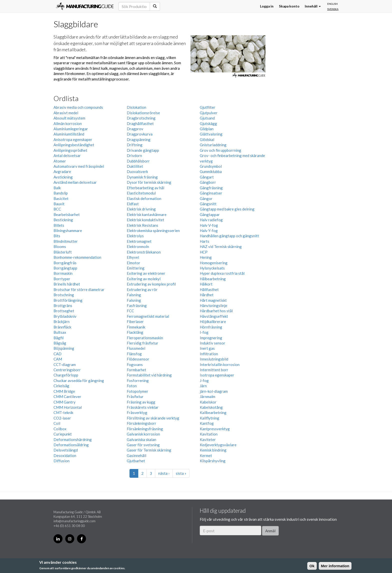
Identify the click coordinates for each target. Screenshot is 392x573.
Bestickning (63, 220)
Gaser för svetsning (143, 445)
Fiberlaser (135, 321)
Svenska (333, 9)
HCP (204, 252)
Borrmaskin (63, 273)
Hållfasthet (209, 289)
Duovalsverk (137, 171)
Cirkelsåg (61, 386)
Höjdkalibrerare (213, 321)
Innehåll (313, 6)
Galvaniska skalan (141, 439)
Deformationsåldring (71, 445)
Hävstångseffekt (214, 316)
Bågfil (58, 338)
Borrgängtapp (65, 268)
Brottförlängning (68, 300)
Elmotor (133, 263)
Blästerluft (63, 252)
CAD (57, 354)
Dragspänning (139, 139)
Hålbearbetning (213, 279)
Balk (57, 188)
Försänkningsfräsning (145, 429)
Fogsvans (135, 364)
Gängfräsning (211, 188)
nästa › (164, 473)
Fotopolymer (137, 391)
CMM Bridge (64, 391)
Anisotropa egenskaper (73, 139)
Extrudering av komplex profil (151, 284)
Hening (206, 257)
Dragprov (135, 129)
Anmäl (270, 531)
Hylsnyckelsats (212, 268)
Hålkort (206, 284)
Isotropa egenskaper (217, 375)
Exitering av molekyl (144, 279)
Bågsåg (60, 343)
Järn (203, 386)
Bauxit (59, 204)
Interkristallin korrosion (220, 364)
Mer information (335, 566)
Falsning (134, 295)
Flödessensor (138, 359)
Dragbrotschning (141, 118)
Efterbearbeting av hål (145, 188)
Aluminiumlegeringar (71, 129)
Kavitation (209, 434)
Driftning (135, 145)
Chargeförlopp (66, 375)
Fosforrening (138, 380)
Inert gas (207, 348)
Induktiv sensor (212, 343)
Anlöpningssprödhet (70, 150)
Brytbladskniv (65, 316)
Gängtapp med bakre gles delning (227, 209)
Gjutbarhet (136, 461)
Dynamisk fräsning (142, 177)
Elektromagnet (139, 241)
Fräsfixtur (135, 396)
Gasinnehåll (136, 455)
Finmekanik (136, 327)
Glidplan (207, 129)
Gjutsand (207, 118)
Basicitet (61, 198)
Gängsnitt (208, 204)
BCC (57, 209)
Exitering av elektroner (146, 273)
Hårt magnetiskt (213, 300)
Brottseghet (64, 311)
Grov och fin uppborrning (220, 150)
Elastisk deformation (144, 198)
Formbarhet (136, 370)
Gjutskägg (208, 123)
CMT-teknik (63, 412)
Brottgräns (63, 305)
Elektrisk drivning (141, 209)
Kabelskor (208, 402)
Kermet (206, 455)
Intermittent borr (214, 370)
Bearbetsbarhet (67, 214)
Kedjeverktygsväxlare (218, 445)
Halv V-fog (209, 225)
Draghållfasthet (140, 123)
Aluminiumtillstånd (69, 134)
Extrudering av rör (142, 289)
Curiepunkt (63, 434)
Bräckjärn (61, 321)
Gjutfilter (207, 107)
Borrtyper (62, 279)
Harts (204, 241)
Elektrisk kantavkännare (147, 214)
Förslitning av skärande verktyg (153, 418)
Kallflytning (209, 418)
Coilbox (60, 429)
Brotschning (64, 295)
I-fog (204, 332)
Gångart (207, 177)
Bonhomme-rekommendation (77, 257)
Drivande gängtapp (143, 150)
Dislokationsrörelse (143, 113)
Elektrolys (135, 236)
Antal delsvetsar (67, 155)
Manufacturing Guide (85, 6)
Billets (59, 225)
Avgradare (62, 171)
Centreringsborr (67, 370)
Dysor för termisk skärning (149, 182)
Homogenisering (214, 263)
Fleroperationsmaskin (145, 338)
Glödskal (207, 139)
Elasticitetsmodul (141, 193)
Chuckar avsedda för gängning (79, 380)
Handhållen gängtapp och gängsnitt (229, 236)
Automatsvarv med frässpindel (79, 166)
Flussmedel (136, 348)
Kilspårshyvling (213, 461)
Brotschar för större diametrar (79, 289)
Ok (312, 566)
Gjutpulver (209, 113)
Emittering (136, 268)
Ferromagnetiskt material (148, 316)
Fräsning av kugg (141, 402)
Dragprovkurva (140, 134)
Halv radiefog (211, 220)
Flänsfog (134, 354)
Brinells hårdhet (67, 284)
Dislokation (136, 107)
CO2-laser (62, 418)
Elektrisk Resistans (142, 225)
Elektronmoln (138, 246)
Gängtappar (210, 214)
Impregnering (211, 338)
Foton (132, 386)
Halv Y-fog (209, 230)
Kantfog (207, 423)
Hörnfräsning (211, 327)
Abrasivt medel (66, 113)
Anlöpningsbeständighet (74, 145)
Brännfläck (62, 327)
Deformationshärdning (73, 439)
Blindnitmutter (66, 241)
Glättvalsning (211, 134)
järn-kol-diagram (214, 391)
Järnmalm (207, 396)
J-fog (204, 380)
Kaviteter (208, 439)
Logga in (267, 6)
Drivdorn (134, 155)
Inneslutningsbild (214, 359)
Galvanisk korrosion (143, 434)
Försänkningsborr (141, 423)
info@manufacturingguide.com (74, 521)
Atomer (60, 161)
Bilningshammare (68, 230)
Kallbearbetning (213, 412)
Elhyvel (133, 257)
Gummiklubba (211, 171)
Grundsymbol (211, 166)
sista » (181, 473)
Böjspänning (64, 348)
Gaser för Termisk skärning (149, 450)
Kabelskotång (211, 407)
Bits (57, 236)
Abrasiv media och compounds (78, 107)
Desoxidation (65, 455)
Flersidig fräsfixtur (142, 343)
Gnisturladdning (213, 145)
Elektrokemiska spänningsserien (153, 230)
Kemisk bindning (213, 450)
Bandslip (61, 193)
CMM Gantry (64, 402)
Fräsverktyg (137, 412)
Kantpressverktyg (215, 429)
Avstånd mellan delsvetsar (75, 182)
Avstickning (63, 177)
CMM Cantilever (67, 396)
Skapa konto (289, 6)
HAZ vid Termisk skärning (221, 246)
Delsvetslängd (66, 450)
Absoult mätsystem (69, 118)
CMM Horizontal (68, 407)
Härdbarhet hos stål (216, 311)
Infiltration (209, 354)
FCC (130, 311)
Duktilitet (135, 166)
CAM (58, 359)
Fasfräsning (137, 305)
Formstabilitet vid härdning (149, 375)
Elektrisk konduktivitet (145, 220)
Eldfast (133, 204)
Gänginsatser (211, 193)
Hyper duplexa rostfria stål (222, 273)
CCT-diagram (65, 364)
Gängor (206, 198)
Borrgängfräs (65, 263)
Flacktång (135, 332)
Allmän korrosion (68, 123)
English (332, 4)
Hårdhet (207, 295)
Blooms (60, 246)
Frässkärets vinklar (143, 407)
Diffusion (61, 461)
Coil (57, 423)
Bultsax (60, 332)
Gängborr (208, 182)
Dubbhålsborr (138, 161)
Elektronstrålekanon (144, 252)
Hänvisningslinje (213, 305)
